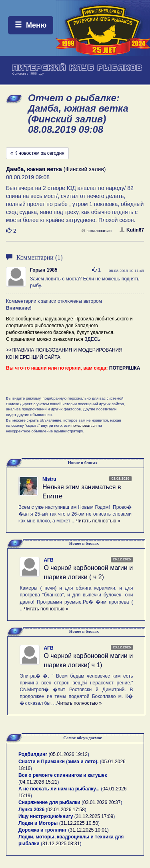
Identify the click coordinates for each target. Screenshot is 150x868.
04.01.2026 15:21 (39, 782)
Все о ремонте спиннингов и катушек (63, 775)
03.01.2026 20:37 (102, 802)
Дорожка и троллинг (43, 830)
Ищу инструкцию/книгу (46, 816)
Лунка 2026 (31, 810)
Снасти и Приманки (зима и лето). (58, 762)
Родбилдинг (33, 754)
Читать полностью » (98, 521)
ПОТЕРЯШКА (125, 368)
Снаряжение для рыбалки (49, 802)
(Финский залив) (56, 169)
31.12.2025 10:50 (79, 823)
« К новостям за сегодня (37, 153)
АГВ (48, 560)
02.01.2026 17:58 (66, 810)
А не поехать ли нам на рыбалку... (59, 789)
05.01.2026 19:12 (69, 754)
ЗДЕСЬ (92, 339)
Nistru (49, 479)
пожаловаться (96, 231)
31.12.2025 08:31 (61, 844)
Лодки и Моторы (38, 823)
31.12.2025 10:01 (88, 830)
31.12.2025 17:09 (95, 816)
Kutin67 (132, 230)
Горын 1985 (44, 270)
